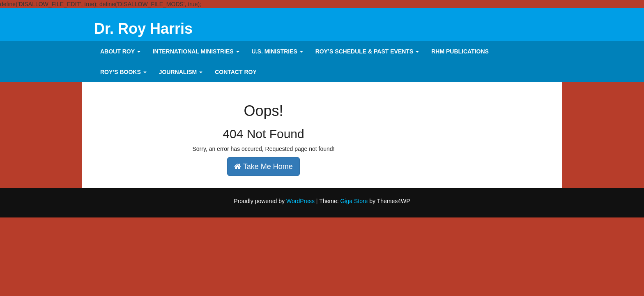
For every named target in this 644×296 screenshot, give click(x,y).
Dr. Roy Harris (143, 29)
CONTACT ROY (236, 72)
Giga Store (354, 201)
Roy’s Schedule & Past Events (367, 51)
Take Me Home (263, 166)
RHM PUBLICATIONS (460, 51)
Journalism (181, 72)
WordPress (300, 201)
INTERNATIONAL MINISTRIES (196, 51)
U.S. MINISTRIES (277, 51)
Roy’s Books (123, 72)
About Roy (120, 51)
